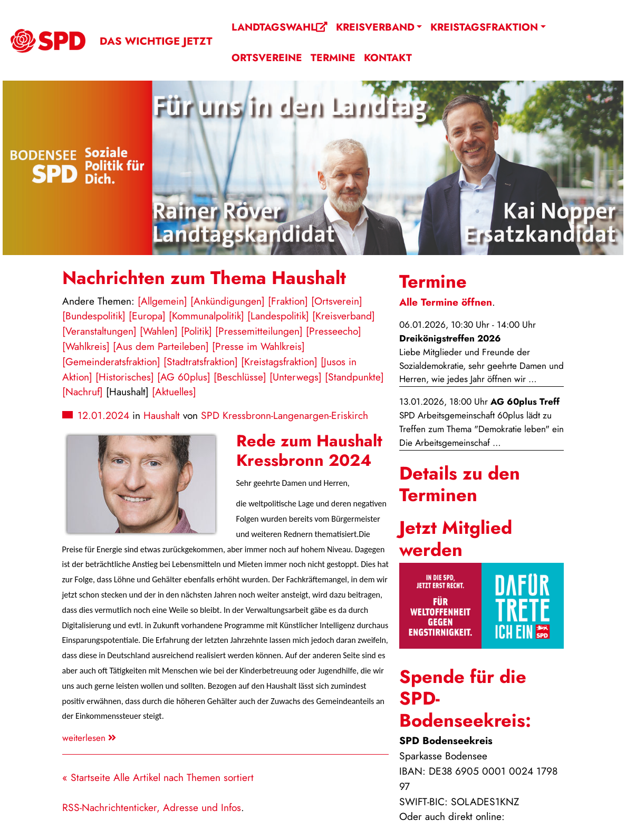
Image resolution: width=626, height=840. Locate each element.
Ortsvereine (267, 57)
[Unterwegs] (296, 377)
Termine (333, 57)
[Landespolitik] (278, 316)
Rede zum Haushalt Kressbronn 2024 (309, 451)
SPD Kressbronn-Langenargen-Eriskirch (285, 415)
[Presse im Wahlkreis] (258, 346)
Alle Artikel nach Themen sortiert (184, 777)
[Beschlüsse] (240, 377)
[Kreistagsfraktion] (279, 362)
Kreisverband (375, 27)
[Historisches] (125, 377)
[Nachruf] (83, 392)
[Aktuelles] (174, 392)
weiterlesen (89, 738)
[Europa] (147, 316)
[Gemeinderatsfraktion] (111, 362)
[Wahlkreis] (86, 346)
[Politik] (196, 331)
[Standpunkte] (354, 377)
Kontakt (388, 57)
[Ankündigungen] (228, 301)
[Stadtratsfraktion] (201, 362)
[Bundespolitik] (94, 316)
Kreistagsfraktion (484, 27)
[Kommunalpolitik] (206, 316)
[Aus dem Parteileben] (161, 346)
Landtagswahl (280, 27)
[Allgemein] (162, 301)
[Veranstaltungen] (99, 331)
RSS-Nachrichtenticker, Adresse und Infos (152, 807)
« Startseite (86, 777)
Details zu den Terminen (460, 484)
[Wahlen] (159, 331)
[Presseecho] (334, 331)
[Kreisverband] (344, 316)
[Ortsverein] (337, 301)
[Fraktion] (288, 301)
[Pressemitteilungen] (259, 331)
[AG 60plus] (184, 377)
